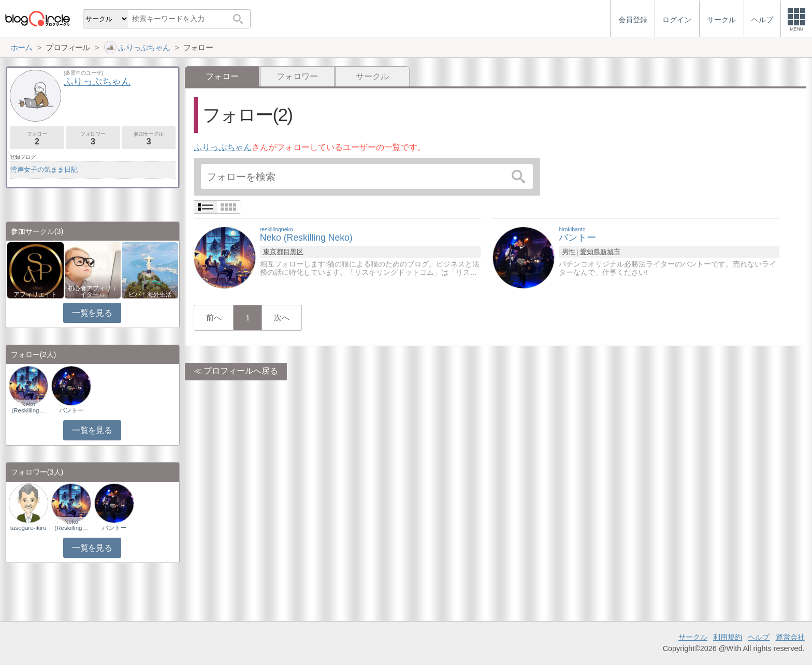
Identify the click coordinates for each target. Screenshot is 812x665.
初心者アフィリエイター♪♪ (93, 291)
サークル (372, 76)
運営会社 (790, 637)
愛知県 (590, 252)
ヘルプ (759, 637)
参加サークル (149, 138)
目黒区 (293, 252)
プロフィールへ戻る (241, 371)
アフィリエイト (35, 294)
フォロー (37, 138)
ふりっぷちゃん (223, 147)
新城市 (610, 252)
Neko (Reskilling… (28, 407)
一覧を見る (92, 313)
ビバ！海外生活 (150, 294)
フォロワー (297, 76)
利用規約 (728, 637)
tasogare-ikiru (28, 528)
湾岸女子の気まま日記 (44, 169)
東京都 (273, 252)
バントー (71, 410)
